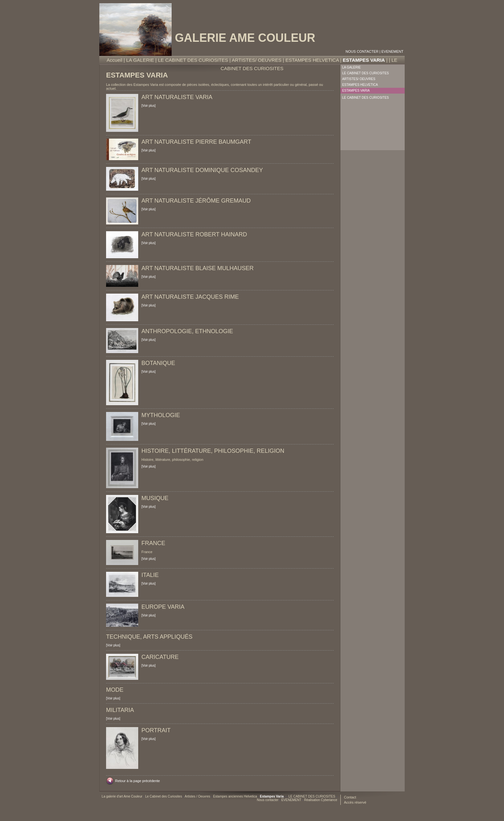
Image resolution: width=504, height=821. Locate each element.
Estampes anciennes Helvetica (236, 796)
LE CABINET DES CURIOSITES (193, 60)
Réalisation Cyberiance (321, 800)
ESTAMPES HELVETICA (312, 60)
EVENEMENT (392, 51)
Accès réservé (355, 802)
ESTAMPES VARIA (364, 60)
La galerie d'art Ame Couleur (122, 796)
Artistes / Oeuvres (198, 796)
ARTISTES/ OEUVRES (257, 60)
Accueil (114, 60)
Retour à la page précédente (137, 781)
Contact (350, 797)
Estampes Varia (272, 796)
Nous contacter (362, 51)
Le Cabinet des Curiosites (164, 796)
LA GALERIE (140, 60)
